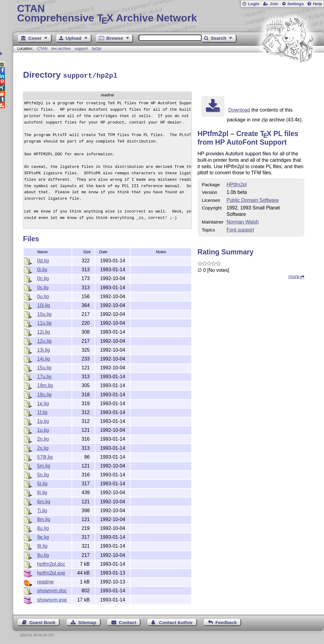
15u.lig (44, 367)
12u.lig (44, 340)
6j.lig (42, 492)
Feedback (226, 622)
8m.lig (44, 518)
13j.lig (43, 349)
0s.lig (43, 287)
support (81, 48)
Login (253, 4)
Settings (296, 4)
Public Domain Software (253, 199)
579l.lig (45, 456)
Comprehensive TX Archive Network (169, 14)
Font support (240, 229)
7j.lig (42, 510)
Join (274, 4)
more (294, 276)
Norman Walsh (242, 221)
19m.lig (45, 385)
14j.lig (43, 358)
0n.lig (43, 278)
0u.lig (43, 296)
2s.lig (43, 447)
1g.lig (43, 420)
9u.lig (43, 554)
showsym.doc (52, 590)
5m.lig (44, 465)
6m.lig (44, 501)
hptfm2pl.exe (51, 572)
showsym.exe (52, 599)
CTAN (42, 48)
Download (239, 109)
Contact (128, 622)
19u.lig (44, 394)
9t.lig (42, 545)
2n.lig (43, 438)
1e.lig (43, 403)
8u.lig (43, 527)
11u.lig (44, 322)
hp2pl (97, 48)
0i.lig (42, 269)
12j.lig (43, 331)
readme (45, 581)
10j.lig (43, 304)
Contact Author (176, 622)
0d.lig (43, 260)
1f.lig (42, 411)
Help (318, 4)
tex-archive (61, 48)
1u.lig (43, 429)
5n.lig (43, 474)
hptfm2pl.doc (51, 563)
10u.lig (44, 313)
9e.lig (43, 536)
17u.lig (44, 376)
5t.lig (42, 483)
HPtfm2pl (236, 184)
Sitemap (87, 622)
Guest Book (42, 622)
